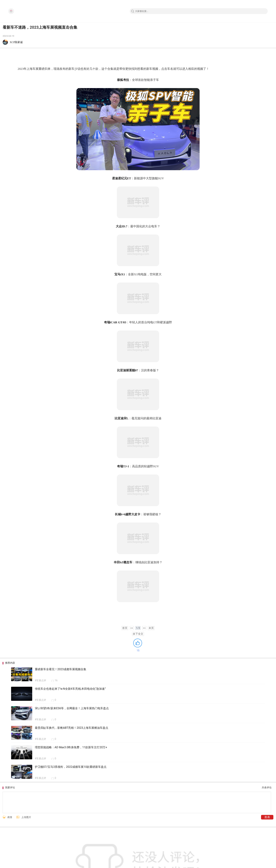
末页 (151, 628)
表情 (10, 817)
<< (132, 628)
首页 (125, 628)
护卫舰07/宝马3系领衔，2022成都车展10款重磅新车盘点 (71, 767)
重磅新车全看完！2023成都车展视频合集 (61, 669)
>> (144, 628)
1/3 (138, 628)
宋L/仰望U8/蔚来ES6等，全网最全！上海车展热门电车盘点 (72, 708)
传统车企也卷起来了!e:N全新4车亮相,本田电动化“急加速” (70, 689)
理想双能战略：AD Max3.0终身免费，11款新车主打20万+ (71, 747)
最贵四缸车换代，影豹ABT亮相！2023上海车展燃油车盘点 (72, 728)
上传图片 (26, 817)
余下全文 (138, 634)
